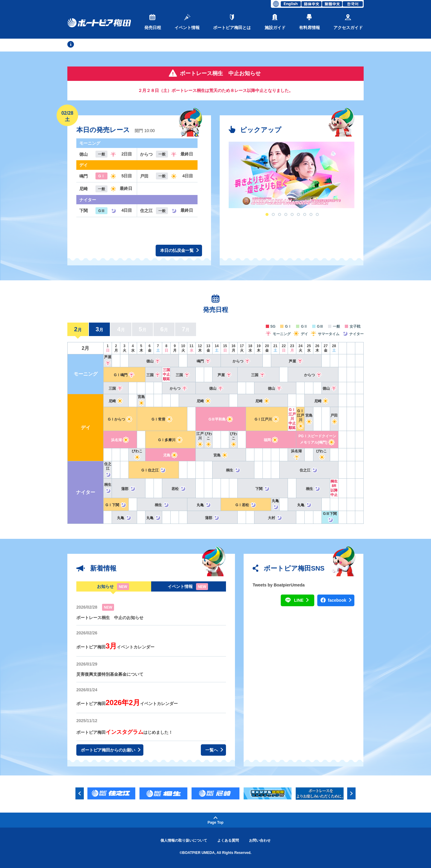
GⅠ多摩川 (171, 440)
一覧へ (214, 750)
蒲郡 (129, 489)
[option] (292, 175)
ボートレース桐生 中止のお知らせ (110, 618)
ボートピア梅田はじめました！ (125, 732)
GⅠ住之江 (154, 470)
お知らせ (105, 586)
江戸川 (200, 439)
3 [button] (280, 214)
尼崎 (116, 401)
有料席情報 (309, 22)
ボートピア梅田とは (232, 22)
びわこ (208, 439)
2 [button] (273, 214)
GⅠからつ (120, 419)
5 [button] (292, 214)
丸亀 (204, 505)
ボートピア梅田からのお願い (111, 750)
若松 (179, 489)
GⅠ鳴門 (124, 375)
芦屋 (296, 361)
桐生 (233, 470)
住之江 (108, 469)
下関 (263, 489)
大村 (275, 518)
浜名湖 (120, 440)
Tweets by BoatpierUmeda (279, 585)
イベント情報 (187, 22)
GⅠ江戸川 (267, 419)
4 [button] (286, 214)
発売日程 (153, 22)
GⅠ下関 (116, 505)
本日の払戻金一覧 (179, 251)
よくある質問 (228, 840)
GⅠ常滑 (162, 419)
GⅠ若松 (246, 505)
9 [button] (317, 214)
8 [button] (311, 214)
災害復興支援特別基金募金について (110, 674)
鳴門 (204, 361)
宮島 (221, 455)
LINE (301, 600)
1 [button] (267, 214)
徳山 (154, 361)
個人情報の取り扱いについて (184, 840)
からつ (242, 361)
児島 (170, 455)
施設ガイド (275, 22)
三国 (154, 375)
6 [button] (298, 214)
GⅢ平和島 (221, 419)
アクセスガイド (348, 22)
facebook (340, 600)
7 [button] (305, 214)
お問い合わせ (260, 840)
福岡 (271, 440)
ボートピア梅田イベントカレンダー (115, 647)
